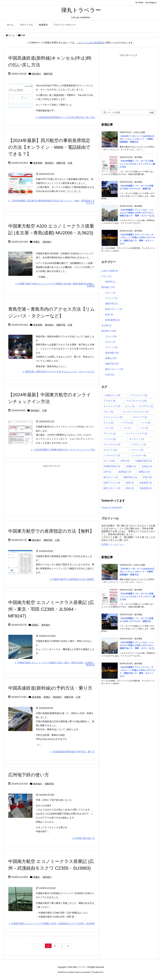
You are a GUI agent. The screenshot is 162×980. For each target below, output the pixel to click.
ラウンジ (111, 298)
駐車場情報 (112, 320)
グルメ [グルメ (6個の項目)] (108, 412)
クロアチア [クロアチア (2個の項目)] (146, 406)
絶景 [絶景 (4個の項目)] (130, 483)
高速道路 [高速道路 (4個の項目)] (146, 488)
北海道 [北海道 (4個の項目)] (147, 466)
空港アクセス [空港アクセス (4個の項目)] (112, 483)
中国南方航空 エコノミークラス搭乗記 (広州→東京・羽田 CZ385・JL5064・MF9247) (51, 609)
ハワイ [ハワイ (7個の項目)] (108, 428)
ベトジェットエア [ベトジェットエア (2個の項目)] (137, 434)
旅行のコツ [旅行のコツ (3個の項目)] (111, 477)
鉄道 (109, 315)
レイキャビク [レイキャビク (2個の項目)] (112, 455)
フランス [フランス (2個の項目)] (110, 434)
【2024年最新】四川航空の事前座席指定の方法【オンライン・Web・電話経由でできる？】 (49, 147)
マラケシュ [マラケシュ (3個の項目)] (139, 444)
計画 (70, 163)
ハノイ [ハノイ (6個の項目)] (145, 423)
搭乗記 (37, 242)
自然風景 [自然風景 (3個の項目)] (146, 483)
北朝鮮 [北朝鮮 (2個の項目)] (131, 466)
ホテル (110, 342)
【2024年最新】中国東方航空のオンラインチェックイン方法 (63, 450)
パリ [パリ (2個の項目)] (144, 428)
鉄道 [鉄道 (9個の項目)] (130, 488)
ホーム (11, 35)
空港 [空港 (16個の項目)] (147, 477)
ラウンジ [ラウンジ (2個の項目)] (137, 450)
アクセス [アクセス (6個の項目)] (110, 401)
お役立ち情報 (110, 271)
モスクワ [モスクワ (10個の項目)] (110, 450)
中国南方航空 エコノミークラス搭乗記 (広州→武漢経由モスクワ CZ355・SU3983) (52, 923)
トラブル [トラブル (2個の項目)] (127, 423)
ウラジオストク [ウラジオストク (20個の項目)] (137, 401)
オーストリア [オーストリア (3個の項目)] (112, 406)
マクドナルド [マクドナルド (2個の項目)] (112, 444)
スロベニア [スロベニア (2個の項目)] (140, 417)
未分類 (106, 325)
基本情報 (38, 163)
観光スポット (114, 309)
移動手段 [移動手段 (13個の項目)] (130, 477)
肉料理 (110, 282)
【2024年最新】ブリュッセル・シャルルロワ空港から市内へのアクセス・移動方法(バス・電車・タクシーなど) (137, 213)
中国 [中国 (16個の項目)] (125, 461)
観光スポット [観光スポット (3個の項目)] (112, 488)
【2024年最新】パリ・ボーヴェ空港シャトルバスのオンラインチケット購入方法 (137, 164)
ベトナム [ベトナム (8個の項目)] (110, 439)
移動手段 (48, 74)
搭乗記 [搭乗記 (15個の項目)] (144, 472)
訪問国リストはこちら (113, 545)
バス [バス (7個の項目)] (127, 428)
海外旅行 (36, 74)
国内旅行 (108, 287)
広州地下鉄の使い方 (29, 775)
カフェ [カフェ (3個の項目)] (129, 406)
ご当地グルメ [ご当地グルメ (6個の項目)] (112, 395)
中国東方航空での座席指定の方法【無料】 (51, 531)
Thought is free (97, 972)
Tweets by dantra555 (112, 508)
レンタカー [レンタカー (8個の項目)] (139, 455)
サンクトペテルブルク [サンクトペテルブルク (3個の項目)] (135, 412)
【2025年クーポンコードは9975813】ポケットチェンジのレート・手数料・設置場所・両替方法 (138, 139)
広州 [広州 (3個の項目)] (107, 472)
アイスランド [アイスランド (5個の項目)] (139, 395)
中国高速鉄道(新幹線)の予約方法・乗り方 (50, 688)
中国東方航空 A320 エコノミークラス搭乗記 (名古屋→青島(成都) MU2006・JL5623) (55, 285)
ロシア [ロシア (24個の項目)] (109, 461)
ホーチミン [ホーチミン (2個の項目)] (137, 439)
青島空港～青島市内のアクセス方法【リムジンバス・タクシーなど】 (59, 372)
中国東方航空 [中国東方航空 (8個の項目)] (112, 466)
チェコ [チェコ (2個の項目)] (108, 423)
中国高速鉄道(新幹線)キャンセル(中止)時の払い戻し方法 (65, 117)
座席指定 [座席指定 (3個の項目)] (125, 472)
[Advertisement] (52, 491)
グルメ (106, 276)
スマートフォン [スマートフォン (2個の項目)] (113, 417)
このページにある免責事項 (90, 43)
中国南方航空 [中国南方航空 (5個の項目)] (143, 461)
